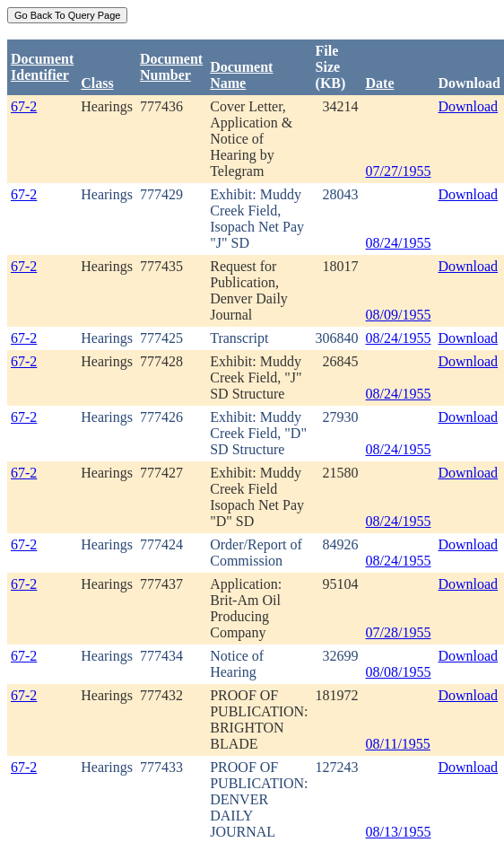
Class (97, 83)
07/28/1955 (399, 632)
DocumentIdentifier (42, 67)
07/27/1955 (399, 171)
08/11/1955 (398, 744)
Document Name (241, 75)
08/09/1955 (399, 315)
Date (380, 83)
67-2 (24, 106)
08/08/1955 (399, 672)
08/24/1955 (399, 243)
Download (468, 106)
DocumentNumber (171, 67)
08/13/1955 (399, 832)
